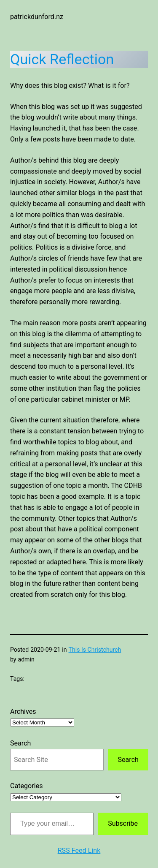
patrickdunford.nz (37, 17)
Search (20, 743)
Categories (27, 786)
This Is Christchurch (95, 650)
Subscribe (123, 823)
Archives (23, 712)
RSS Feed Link (79, 850)
